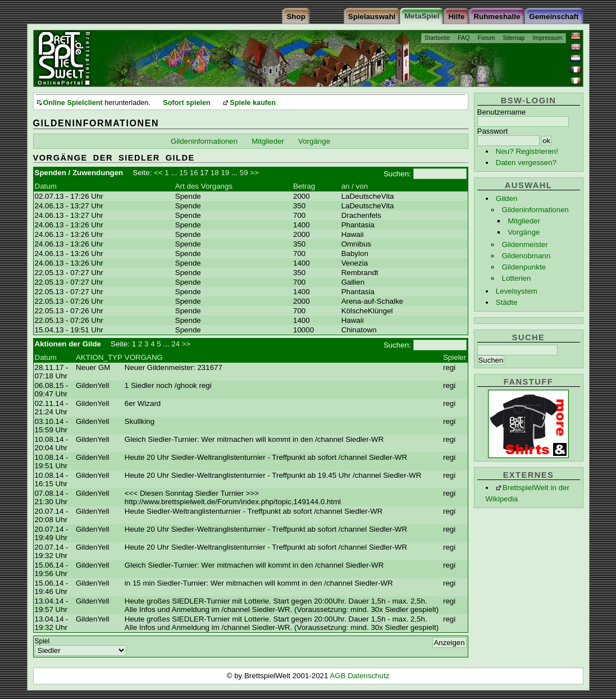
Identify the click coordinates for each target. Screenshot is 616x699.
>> (254, 173)
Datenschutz (368, 676)
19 (225, 173)
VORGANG (144, 357)
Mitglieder (524, 221)
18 (215, 173)
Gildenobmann (526, 256)
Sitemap (514, 38)
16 (194, 173)
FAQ (464, 38)
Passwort (493, 131)
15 (183, 173)
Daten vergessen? (526, 163)
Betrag (304, 186)
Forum (487, 38)
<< (158, 173)
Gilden (507, 198)
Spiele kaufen (253, 103)
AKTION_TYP (99, 357)
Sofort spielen (186, 103)
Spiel (42, 641)
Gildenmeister (524, 245)
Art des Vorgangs (204, 186)
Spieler (455, 357)
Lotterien (516, 278)
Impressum (548, 38)
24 (175, 344)
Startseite (437, 38)
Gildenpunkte (524, 267)
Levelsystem (517, 291)
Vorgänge (524, 232)
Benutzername (502, 112)
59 (244, 173)
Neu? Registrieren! (527, 151)
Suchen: (397, 174)
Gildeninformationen (535, 210)
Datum (46, 186)
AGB (339, 676)
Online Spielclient (73, 103)
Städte (507, 302)
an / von (355, 186)
